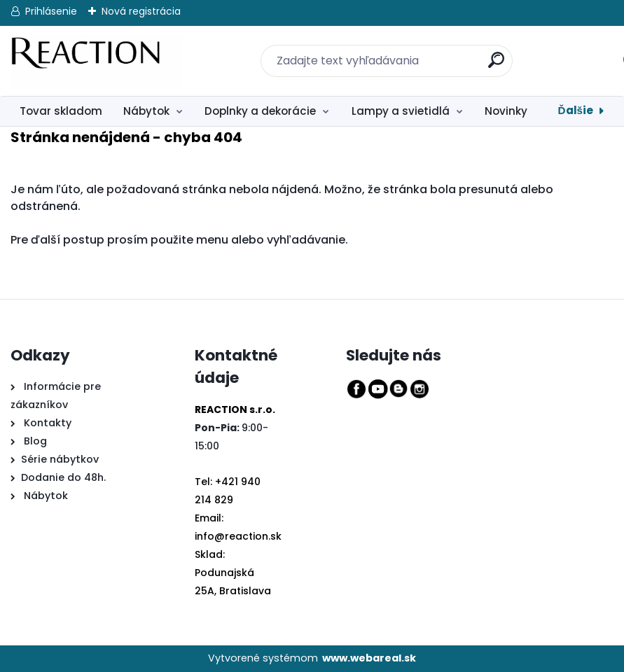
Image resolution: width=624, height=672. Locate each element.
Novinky (506, 111)
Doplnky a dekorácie (260, 111)
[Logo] (96, 61)
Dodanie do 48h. (63, 477)
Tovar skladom (61, 111)
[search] (487, 52)
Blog (34, 441)
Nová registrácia (141, 11)
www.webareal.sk (369, 658)
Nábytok (146, 111)
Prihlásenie (51, 11)
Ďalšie (576, 110)
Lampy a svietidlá (401, 111)
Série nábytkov (60, 459)
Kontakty (48, 423)
